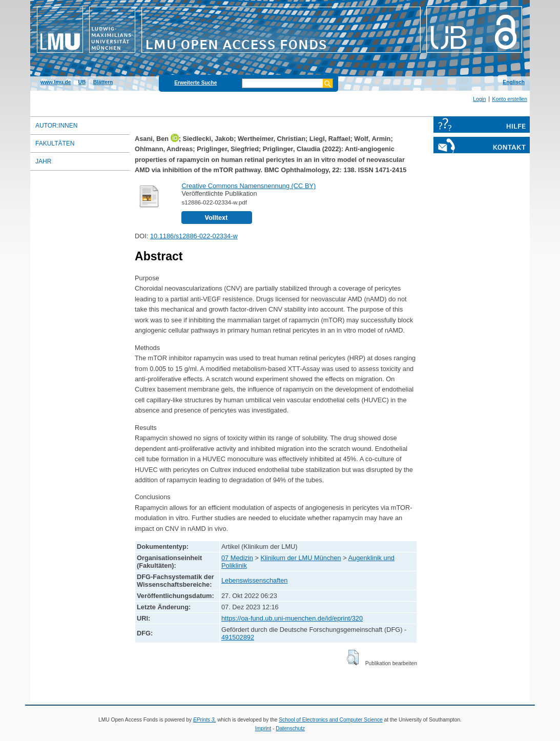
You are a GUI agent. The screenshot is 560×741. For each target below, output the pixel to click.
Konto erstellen (510, 99)
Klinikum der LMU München (300, 558)
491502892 (238, 637)
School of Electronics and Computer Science (331, 720)
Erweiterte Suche (195, 83)
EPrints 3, (204, 720)
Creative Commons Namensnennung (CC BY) (248, 186)
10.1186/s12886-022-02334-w (194, 236)
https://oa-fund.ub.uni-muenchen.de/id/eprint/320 (292, 618)
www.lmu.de (56, 82)
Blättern (103, 82)
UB (82, 82)
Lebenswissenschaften (254, 580)
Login (479, 99)
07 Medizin (237, 558)
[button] (353, 657)
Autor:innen (56, 126)
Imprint (263, 728)
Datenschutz (290, 728)
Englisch (514, 82)
